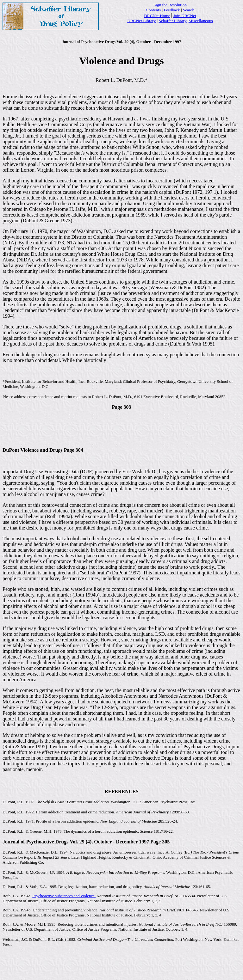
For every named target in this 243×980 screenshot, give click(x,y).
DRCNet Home (157, 16)
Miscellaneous (201, 21)
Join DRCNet (185, 16)
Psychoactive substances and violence (64, 896)
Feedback (172, 10)
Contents (153, 10)
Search (189, 10)
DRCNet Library (141, 21)
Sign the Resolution (170, 5)
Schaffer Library (173, 21)
